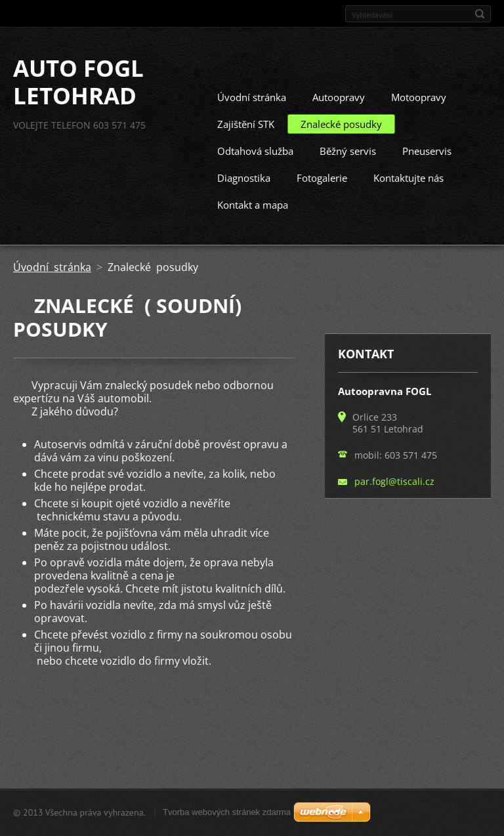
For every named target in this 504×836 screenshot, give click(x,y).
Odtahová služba (255, 175)
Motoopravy (419, 121)
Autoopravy (339, 121)
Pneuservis (427, 175)
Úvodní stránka (252, 121)
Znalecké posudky (341, 148)
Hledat (480, 14)
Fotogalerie (322, 201)
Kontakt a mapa (253, 228)
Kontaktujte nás (409, 201)
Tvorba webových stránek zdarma (227, 818)
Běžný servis (348, 175)
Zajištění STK (246, 148)
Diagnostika (244, 201)
